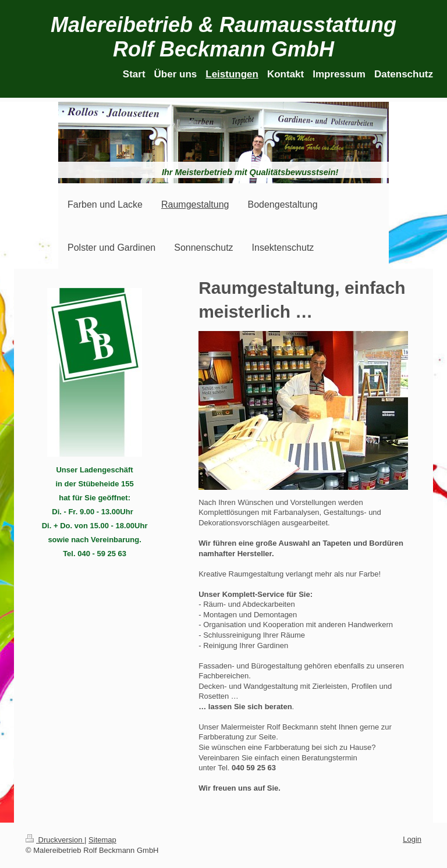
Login (412, 839)
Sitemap (102, 840)
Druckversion (55, 840)
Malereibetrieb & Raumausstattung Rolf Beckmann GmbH (223, 37)
